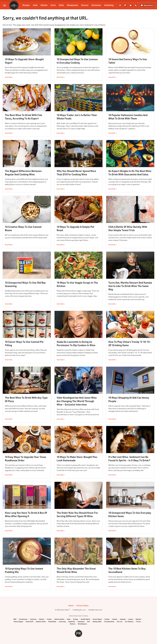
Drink (61, 5)
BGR (15, 619)
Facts (53, 5)
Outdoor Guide (41, 622)
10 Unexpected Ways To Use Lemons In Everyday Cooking (77, 61)
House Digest (97, 619)
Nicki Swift (29, 622)
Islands (115, 619)
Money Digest (18, 622)
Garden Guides (59, 619)
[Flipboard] (125, 5)
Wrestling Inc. (83, 624)
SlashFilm (72, 622)
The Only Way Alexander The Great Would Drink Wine (76, 570)
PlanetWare (52, 622)
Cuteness (33, 619)
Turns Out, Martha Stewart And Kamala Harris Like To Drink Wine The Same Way (130, 286)
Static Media (65, 610)
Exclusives (96, 5)
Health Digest (85, 619)
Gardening (109, 5)
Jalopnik (123, 619)
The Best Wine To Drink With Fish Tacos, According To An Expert (23, 117)
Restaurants (73, 5)
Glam (69, 619)
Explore (42, 619)
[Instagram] (120, 5)
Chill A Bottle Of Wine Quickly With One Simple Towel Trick (128, 228)
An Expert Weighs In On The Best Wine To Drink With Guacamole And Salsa (130, 173)
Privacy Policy (83, 605)
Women (72, 624)
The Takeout (129, 622)
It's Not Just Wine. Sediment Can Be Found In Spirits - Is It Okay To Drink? (129, 459)
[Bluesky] (131, 5)
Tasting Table (97, 622)
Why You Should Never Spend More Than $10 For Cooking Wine (76, 173)
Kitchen (44, 5)
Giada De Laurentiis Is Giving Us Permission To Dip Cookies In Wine (76, 343)
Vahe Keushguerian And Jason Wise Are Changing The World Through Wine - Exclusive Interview (77, 401)
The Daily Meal (109, 622)
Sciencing (62, 622)
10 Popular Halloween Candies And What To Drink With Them (128, 117)
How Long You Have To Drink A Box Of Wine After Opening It (26, 514)
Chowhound (23, 619)
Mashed (138, 619)
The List (119, 622)
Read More (8, 77)
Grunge (76, 619)
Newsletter (147, 5)
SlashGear (81, 622)
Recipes (26, 5)
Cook (35, 5)
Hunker (107, 619)
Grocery (85, 5)
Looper (131, 619)
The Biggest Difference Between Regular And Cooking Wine (23, 173)
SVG (88, 622)
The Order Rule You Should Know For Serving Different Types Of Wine (77, 514)
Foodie (49, 619)
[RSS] (136, 5)
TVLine (138, 622)
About (71, 605)
